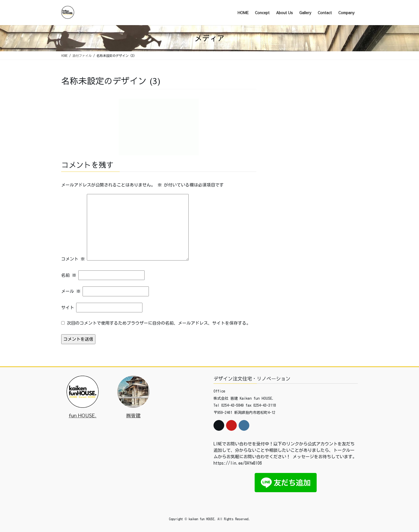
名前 (69, 275)
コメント (73, 259)
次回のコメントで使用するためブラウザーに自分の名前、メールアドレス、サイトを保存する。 (159, 323)
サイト (68, 308)
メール (71, 291)
